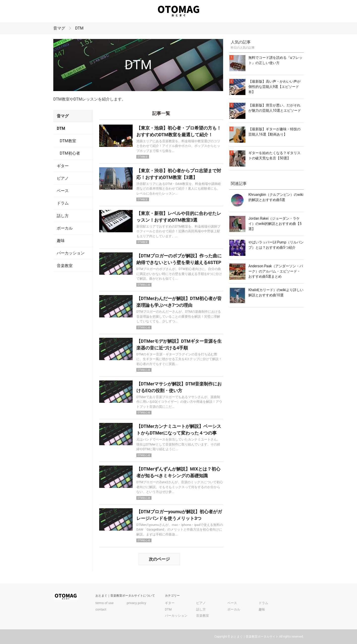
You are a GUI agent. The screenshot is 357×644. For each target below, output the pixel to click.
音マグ (59, 28)
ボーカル (65, 228)
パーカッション (71, 253)
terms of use (104, 603)
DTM (79, 28)
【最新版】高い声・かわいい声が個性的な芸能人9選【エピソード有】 (274, 87)
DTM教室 (68, 141)
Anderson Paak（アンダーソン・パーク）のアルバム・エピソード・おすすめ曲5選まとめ (276, 271)
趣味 (61, 241)
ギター (63, 166)
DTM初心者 (70, 153)
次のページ (159, 559)
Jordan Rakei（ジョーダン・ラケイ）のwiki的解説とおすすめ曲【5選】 (275, 224)
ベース (63, 191)
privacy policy (136, 603)
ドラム (63, 203)
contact (101, 609)
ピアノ (63, 178)
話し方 (63, 216)
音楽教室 (65, 266)
